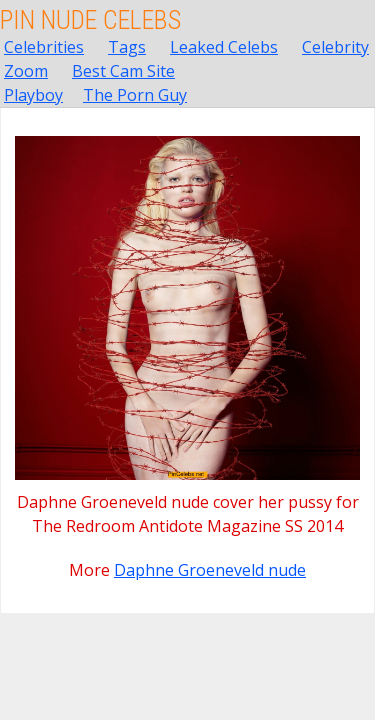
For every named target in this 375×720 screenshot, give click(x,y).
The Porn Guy (135, 95)
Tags (127, 47)
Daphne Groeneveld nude (210, 570)
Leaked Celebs (224, 47)
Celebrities (44, 47)
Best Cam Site (123, 71)
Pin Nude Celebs (90, 20)
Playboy (33, 95)
